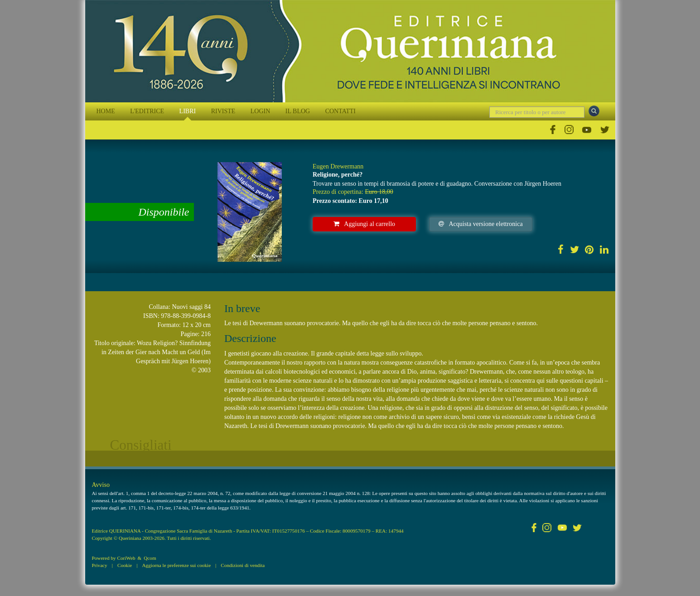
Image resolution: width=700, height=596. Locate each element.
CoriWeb (126, 558)
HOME (106, 111)
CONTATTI (340, 111)
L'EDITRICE (147, 111)
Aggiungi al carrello (364, 224)
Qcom (150, 558)
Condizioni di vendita (243, 565)
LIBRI (188, 111)
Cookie (125, 565)
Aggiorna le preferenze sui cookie (177, 565)
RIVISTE (223, 111)
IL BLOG (298, 111)
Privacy (100, 565)
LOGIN (261, 111)
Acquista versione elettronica (480, 224)
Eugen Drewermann (338, 166)
